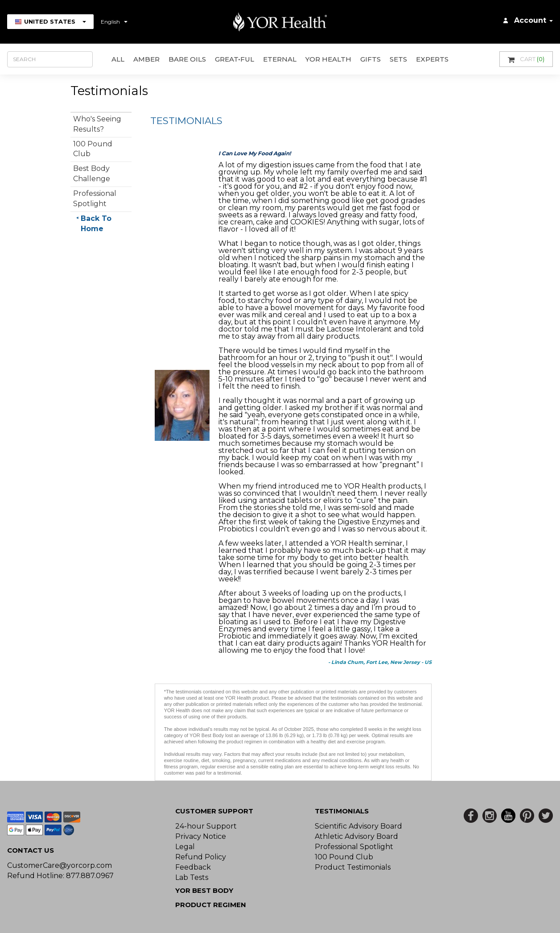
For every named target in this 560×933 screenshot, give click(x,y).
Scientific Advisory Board (358, 826)
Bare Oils (187, 59)
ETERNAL (280, 59)
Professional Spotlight (354, 847)
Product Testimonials (353, 867)
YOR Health (328, 59)
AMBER (146, 59)
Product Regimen (211, 905)
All (118, 59)
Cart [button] (526, 59)
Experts (432, 59)
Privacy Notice (201, 836)
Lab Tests (192, 877)
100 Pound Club (344, 857)
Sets (398, 59)
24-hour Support (206, 826)
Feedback (193, 867)
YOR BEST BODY (204, 890)
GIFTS (371, 59)
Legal (185, 847)
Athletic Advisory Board (356, 836)
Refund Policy (201, 857)
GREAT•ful (235, 59)
